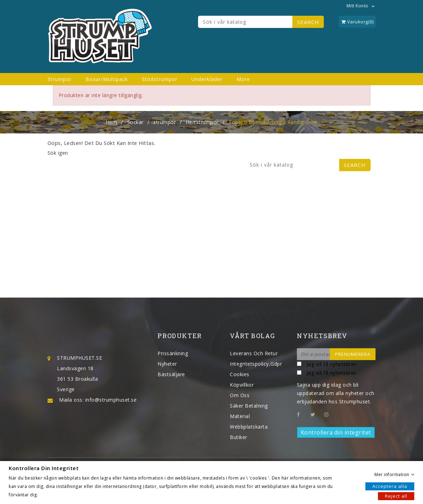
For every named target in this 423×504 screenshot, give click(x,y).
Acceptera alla (390, 486)
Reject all (396, 496)
